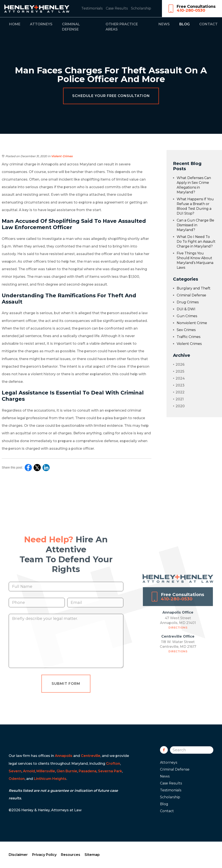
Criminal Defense (191, 295)
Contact (208, 24)
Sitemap (92, 855)
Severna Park (110, 771)
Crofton (113, 764)
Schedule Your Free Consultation (111, 96)
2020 (179, 406)
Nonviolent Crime (192, 323)
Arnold (29, 771)
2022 (179, 392)
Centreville (91, 756)
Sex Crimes (186, 330)
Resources (71, 855)
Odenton (17, 779)
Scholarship (141, 8)
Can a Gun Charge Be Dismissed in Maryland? (195, 225)
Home (15, 24)
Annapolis (64, 756)
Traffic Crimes (189, 337)
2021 (178, 399)
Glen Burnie (67, 771)
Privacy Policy (44, 855)
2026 (179, 364)
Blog (184, 24)
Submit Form (66, 692)
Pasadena (88, 771)
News (164, 24)
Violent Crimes (62, 156)
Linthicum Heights (50, 779)
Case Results (117, 8)
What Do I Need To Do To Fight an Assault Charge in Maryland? (196, 242)
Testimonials (92, 8)
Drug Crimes (188, 302)
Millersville (46, 771)
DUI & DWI (186, 309)
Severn (15, 771)
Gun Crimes (187, 316)
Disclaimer (18, 855)
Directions (178, 636)
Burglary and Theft (194, 288)
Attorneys (41, 24)
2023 (179, 385)
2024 (179, 378)
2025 (179, 371)
